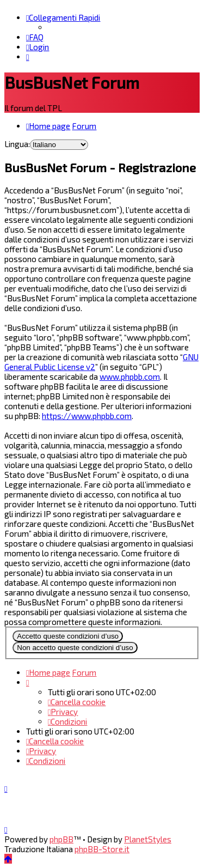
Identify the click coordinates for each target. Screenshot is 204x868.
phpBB (61, 839)
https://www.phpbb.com (87, 416)
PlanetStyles (148, 839)
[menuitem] (35, 37)
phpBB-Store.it (102, 849)
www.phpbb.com (130, 377)
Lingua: (17, 144)
